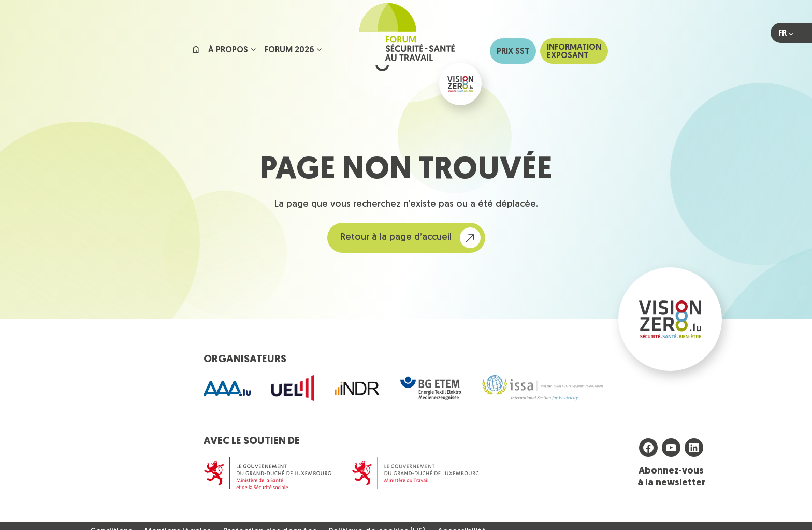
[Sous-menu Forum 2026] (319, 49)
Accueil (196, 51)
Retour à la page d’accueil (396, 238)
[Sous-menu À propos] (253, 49)
